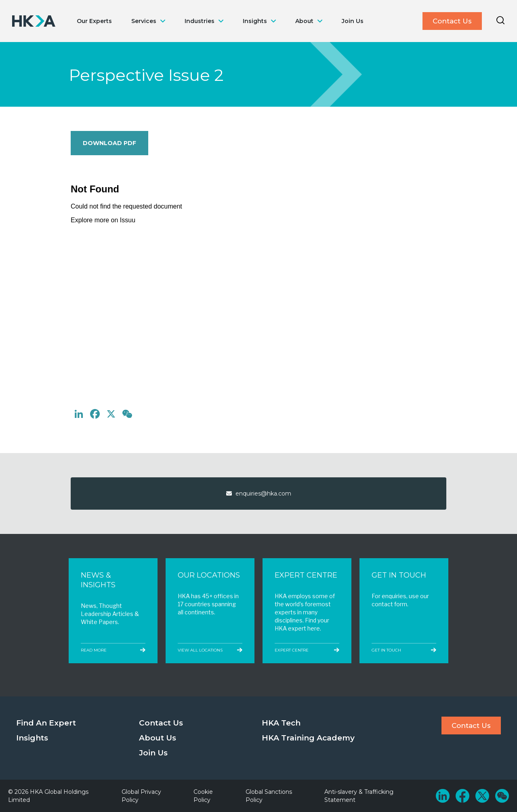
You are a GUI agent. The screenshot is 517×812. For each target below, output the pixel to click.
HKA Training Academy (308, 738)
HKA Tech (281, 723)
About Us (158, 738)
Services (144, 21)
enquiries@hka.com (259, 494)
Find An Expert (46, 723)
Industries (200, 21)
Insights (255, 21)
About (304, 21)
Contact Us (452, 21)
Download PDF (109, 143)
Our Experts (94, 21)
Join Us (353, 21)
